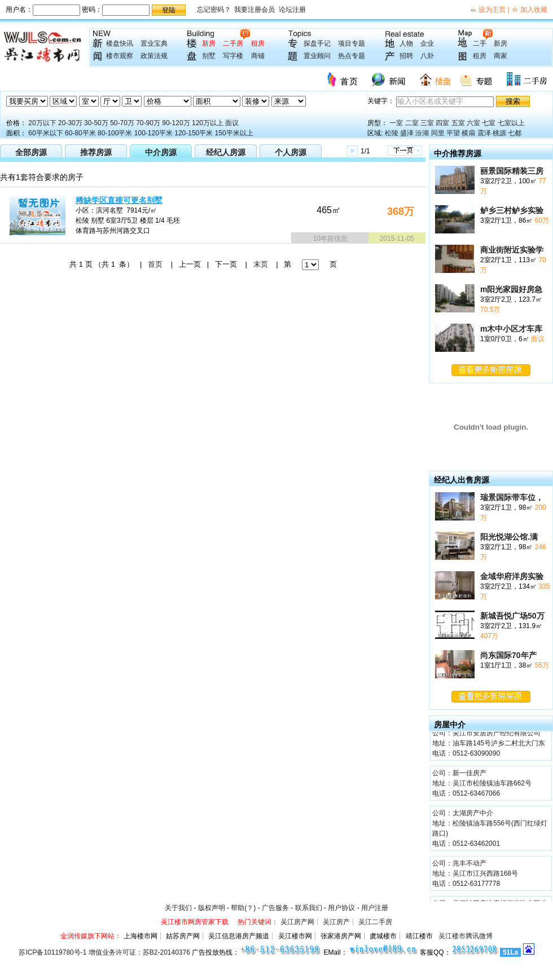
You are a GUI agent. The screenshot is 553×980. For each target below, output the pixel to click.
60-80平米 (80, 133)
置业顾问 (317, 56)
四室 (442, 123)
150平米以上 (234, 133)
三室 (427, 123)
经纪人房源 (226, 152)
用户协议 (341, 908)
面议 (232, 123)
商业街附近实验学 (512, 250)
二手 (480, 43)
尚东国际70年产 (508, 655)
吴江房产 (336, 922)
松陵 (392, 133)
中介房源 (161, 152)
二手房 (233, 43)
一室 (396, 123)
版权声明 (212, 908)
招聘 (406, 56)
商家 (501, 56)
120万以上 (208, 123)
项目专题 (352, 43)
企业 (427, 43)
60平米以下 (45, 133)
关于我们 (178, 908)
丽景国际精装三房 (512, 171)
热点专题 (352, 56)
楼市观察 (120, 56)
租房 (258, 43)
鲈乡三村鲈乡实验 (512, 210)
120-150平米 (194, 133)
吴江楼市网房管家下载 (195, 922)
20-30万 (70, 123)
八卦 (427, 56)
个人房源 (291, 152)
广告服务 (275, 908)
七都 (515, 133)
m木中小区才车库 (511, 329)
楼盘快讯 (120, 43)
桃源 (499, 133)
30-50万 (96, 123)
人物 (406, 43)
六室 (473, 123)
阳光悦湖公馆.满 (509, 537)
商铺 (258, 56)
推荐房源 (96, 152)
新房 (209, 43)
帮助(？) (243, 908)
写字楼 (233, 56)
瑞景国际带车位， (512, 497)
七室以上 (511, 123)
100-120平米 (153, 133)
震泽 (484, 133)
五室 (458, 123)
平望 (453, 133)
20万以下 (42, 123)
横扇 (468, 133)
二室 (412, 123)
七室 (489, 123)
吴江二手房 (375, 922)
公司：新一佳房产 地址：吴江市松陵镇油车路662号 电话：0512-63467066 (482, 784)
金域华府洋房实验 (512, 576)
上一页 (190, 264)
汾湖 (422, 133)
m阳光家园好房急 (511, 289)
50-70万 (122, 123)
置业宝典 (154, 43)
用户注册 (375, 908)
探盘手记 (317, 43)
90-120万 (176, 123)
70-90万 (148, 123)
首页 (155, 264)
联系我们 (309, 908)
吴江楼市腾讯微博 (466, 936)
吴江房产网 (297, 922)
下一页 (226, 264)
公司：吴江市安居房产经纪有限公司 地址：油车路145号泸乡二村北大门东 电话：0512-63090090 (489, 744)
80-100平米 (115, 133)
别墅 (209, 56)
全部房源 (31, 152)
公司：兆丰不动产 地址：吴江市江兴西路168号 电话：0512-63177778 (475, 875)
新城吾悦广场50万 (512, 616)
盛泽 (407, 133)
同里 (438, 133)
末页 (261, 264)
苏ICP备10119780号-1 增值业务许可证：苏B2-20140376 (104, 952)
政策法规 (154, 56)
